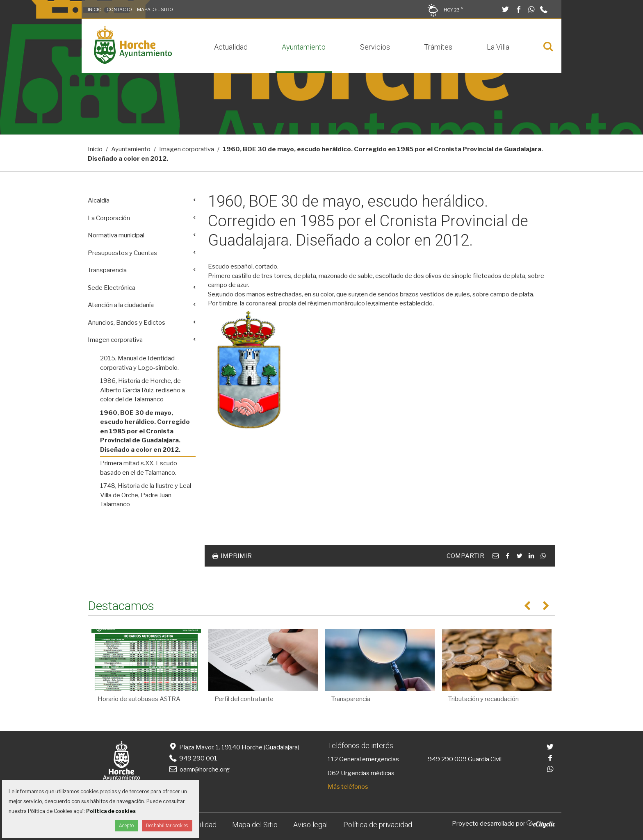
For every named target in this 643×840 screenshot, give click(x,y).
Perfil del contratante (244, 699)
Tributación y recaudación (483, 699)
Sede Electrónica (112, 288)
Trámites (438, 47)
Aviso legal (310, 825)
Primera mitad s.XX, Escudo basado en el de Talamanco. (139, 468)
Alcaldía (99, 200)
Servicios (375, 47)
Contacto (119, 9)
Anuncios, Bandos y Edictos (127, 323)
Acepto (126, 826)
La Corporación (109, 218)
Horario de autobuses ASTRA (139, 699)
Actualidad (231, 47)
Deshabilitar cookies (167, 826)
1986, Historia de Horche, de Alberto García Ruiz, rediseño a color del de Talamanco (143, 390)
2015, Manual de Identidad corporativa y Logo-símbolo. (139, 363)
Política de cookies (111, 811)
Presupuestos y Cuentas (122, 253)
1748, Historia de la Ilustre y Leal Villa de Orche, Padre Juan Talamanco (146, 495)
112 (333, 759)
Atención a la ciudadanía (121, 305)
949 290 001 (193, 758)
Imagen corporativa (187, 149)
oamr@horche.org (199, 769)
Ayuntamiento (304, 47)
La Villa (498, 47)
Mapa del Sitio (155, 9)
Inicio (95, 9)
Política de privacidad (378, 825)
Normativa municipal (116, 235)
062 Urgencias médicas (361, 773)
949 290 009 (447, 759)
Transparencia (107, 270)
